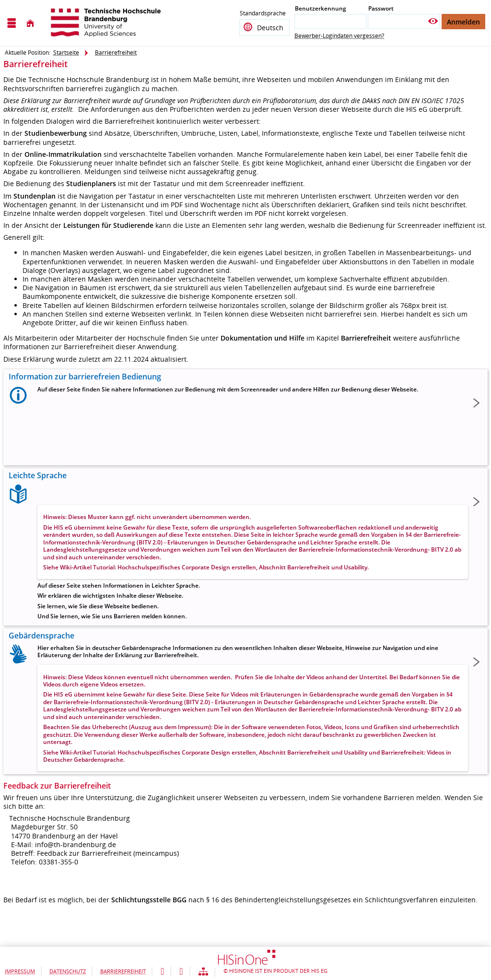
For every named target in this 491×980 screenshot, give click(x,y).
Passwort (381, 8)
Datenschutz (68, 971)
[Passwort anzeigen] (433, 21)
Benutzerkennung (321, 8)
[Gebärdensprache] (181, 972)
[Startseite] (30, 23)
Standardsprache (263, 14)
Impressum (20, 971)
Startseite (66, 53)
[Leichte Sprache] (162, 972)
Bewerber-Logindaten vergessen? (339, 36)
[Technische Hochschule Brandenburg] (107, 23)
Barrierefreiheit (116, 53)
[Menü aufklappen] (12, 23)
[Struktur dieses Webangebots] (203, 972)
